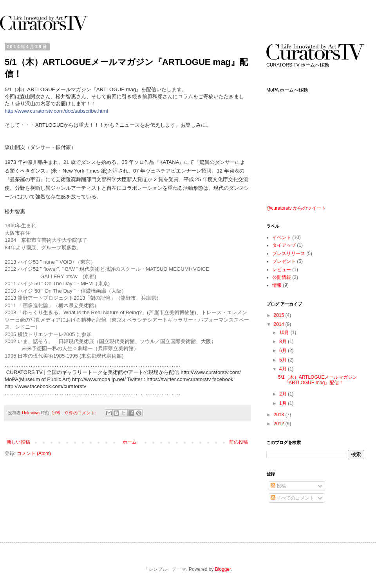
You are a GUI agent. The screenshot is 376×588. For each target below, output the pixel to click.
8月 (284, 342)
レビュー (282, 270)
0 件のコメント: (81, 413)
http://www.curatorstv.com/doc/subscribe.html (56, 111)
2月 (284, 394)
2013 (280, 415)
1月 (284, 403)
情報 (277, 285)
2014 (280, 324)
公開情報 (282, 277)
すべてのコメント (292, 498)
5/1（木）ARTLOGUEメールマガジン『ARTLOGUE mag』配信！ (318, 380)
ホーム (130, 442)
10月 (285, 333)
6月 (284, 351)
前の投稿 (239, 442)
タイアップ (284, 245)
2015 (280, 315)
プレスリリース (289, 254)
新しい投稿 (18, 442)
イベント (282, 237)
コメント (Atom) (34, 453)
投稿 (278, 486)
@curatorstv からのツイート (296, 208)
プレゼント (284, 261)
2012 (280, 424)
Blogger (223, 569)
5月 (284, 360)
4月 (284, 369)
